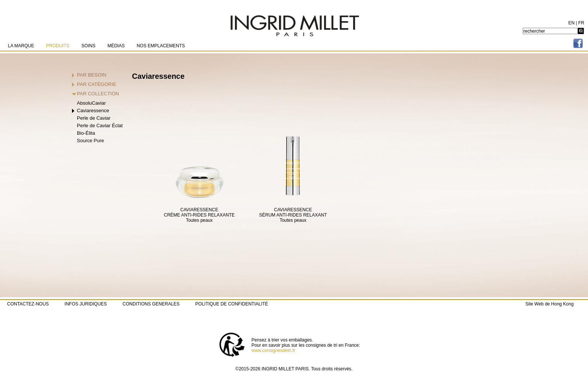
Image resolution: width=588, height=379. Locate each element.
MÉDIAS (116, 46)
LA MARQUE (21, 46)
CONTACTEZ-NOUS (28, 304)
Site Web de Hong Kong (550, 304)
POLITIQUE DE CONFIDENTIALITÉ (232, 304)
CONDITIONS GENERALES (151, 304)
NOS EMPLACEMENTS (161, 46)
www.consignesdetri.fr (274, 350)
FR (581, 23)
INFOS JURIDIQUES (86, 304)
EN (572, 23)
